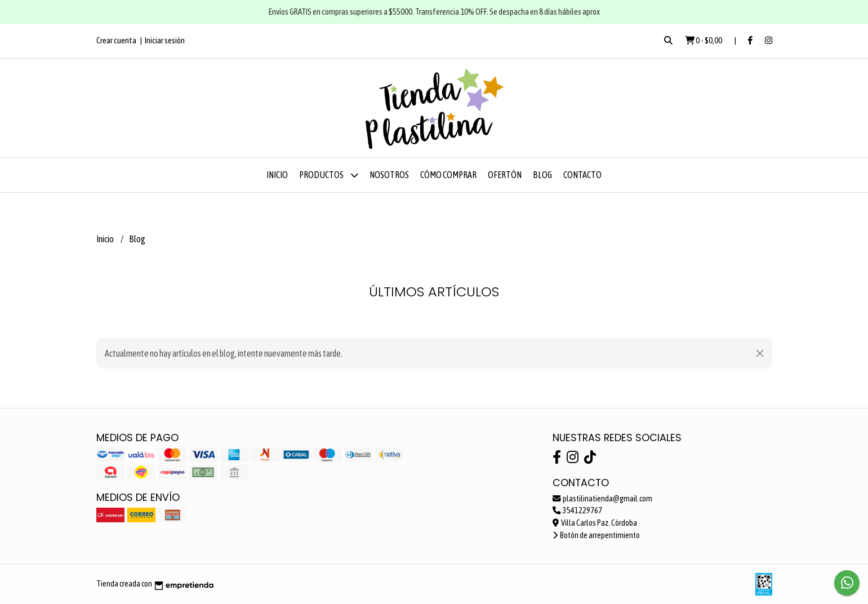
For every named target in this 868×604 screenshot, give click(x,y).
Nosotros (389, 175)
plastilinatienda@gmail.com (602, 499)
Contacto (582, 175)
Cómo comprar (448, 175)
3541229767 (577, 510)
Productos (329, 175)
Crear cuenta (116, 40)
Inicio (277, 175)
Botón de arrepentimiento (596, 535)
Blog (542, 175)
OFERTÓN (505, 175)
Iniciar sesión (165, 40)
